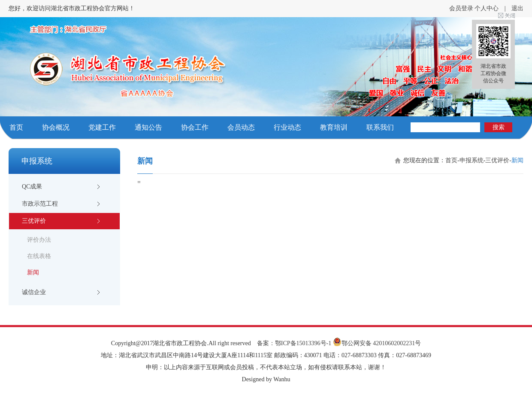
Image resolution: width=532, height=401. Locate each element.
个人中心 (487, 8)
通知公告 (148, 127)
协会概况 (56, 127)
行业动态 (287, 127)
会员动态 (241, 127)
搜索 (499, 127)
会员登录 (461, 8)
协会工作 (195, 127)
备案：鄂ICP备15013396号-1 (294, 343)
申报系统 (472, 160)
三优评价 (34, 221)
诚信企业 (34, 292)
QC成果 (32, 187)
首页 (16, 127)
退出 (517, 8)
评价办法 (39, 240)
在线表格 (39, 256)
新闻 (33, 272)
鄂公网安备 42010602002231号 (377, 343)
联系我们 (380, 127)
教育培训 (334, 127)
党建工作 (102, 127)
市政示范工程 (40, 204)
